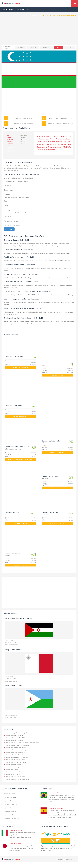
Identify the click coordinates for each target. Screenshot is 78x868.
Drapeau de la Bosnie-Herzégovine (15, 743)
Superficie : (10, 144)
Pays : (8, 136)
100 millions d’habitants (12, 226)
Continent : (10, 140)
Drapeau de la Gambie (20, 416)
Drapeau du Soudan (11, 765)
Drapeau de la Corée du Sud (11, 818)
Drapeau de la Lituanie (12, 762)
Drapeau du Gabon (11, 767)
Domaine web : (11, 148)
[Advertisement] (39, 32)
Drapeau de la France (9, 794)
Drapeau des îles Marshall (13, 757)
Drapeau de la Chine (9, 815)
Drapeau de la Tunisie (11, 777)
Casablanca (8, 190)
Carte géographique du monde (54, 826)
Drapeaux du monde (75, 3)
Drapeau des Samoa (21, 524)
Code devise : (10, 152)
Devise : (9, 150)
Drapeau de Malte (13, 649)
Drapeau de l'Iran (10, 769)
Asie (58, 48)
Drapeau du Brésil (54, 793)
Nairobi (7, 195)
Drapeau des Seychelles (57, 524)
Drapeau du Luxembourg (12, 745)
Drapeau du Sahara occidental (18, 618)
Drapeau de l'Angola (11, 735)
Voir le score (9, 229)
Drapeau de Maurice (21, 565)
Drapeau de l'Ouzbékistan (27, 118)
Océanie (70, 48)
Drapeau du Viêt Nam (12, 752)
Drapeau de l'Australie (9, 811)
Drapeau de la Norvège (12, 750)
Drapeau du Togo (10, 774)
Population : (10, 142)
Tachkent (7, 186)
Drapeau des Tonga (11, 740)
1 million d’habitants (11, 221)
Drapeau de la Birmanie (12, 748)
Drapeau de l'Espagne (56, 808)
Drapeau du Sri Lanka (58, 488)
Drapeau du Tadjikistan (20, 367)
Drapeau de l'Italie (16, 830)
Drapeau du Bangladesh (12, 733)
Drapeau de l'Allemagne (10, 797)
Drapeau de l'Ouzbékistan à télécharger (60, 118)
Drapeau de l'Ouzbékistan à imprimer (58, 124)
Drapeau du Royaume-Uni (11, 808)
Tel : (8, 154)
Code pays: (10, 146)
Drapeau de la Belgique (12, 738)
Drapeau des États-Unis (10, 804)
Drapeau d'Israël (57, 375)
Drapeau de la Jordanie (57, 452)
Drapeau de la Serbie (11, 755)
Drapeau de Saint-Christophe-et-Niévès (21, 459)
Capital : (9, 138)
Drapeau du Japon (11, 772)
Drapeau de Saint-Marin (12, 779)
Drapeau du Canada (9, 801)
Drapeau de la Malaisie (12, 760)
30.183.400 (7, 217)
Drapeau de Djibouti (14, 685)
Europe (21, 48)
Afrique (33, 48)
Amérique (46, 48)
